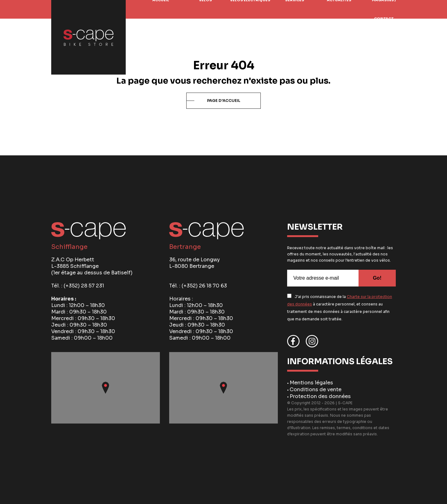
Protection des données (320, 396)
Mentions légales (311, 383)
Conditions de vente (316, 389)
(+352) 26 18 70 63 (204, 286)
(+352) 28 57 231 (84, 286)
